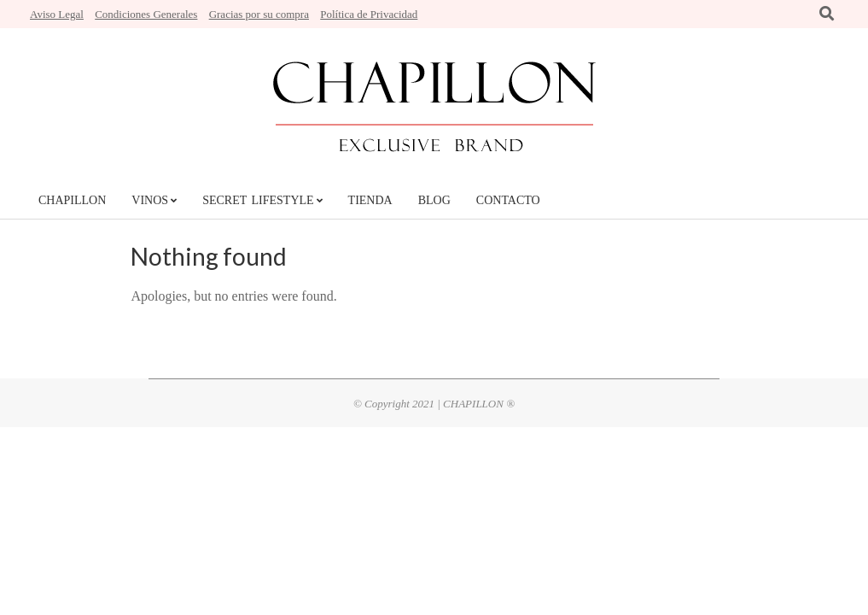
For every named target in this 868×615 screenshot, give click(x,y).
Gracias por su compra (259, 14)
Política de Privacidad (369, 14)
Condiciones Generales (146, 14)
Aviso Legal (57, 14)
